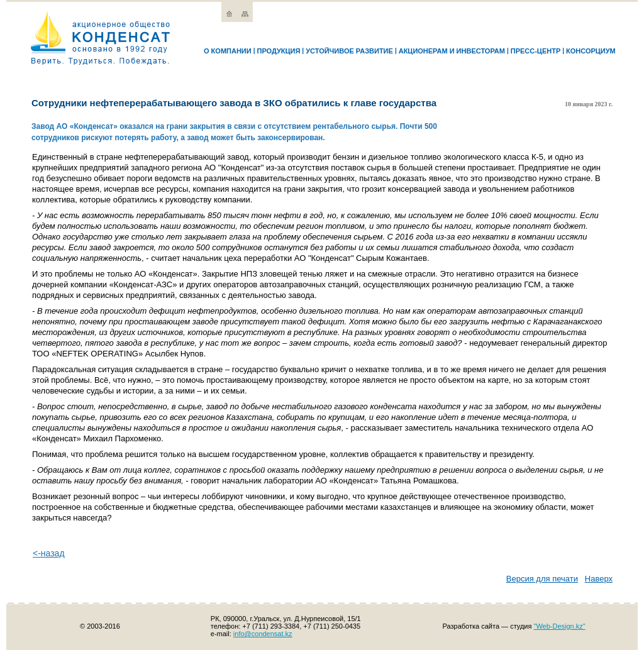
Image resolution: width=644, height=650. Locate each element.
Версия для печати (542, 579)
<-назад (49, 553)
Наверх (599, 579)
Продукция (278, 51)
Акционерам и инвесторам (452, 51)
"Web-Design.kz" (560, 626)
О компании (228, 51)
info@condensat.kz (263, 634)
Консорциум (591, 51)
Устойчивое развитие (349, 51)
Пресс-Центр (536, 51)
